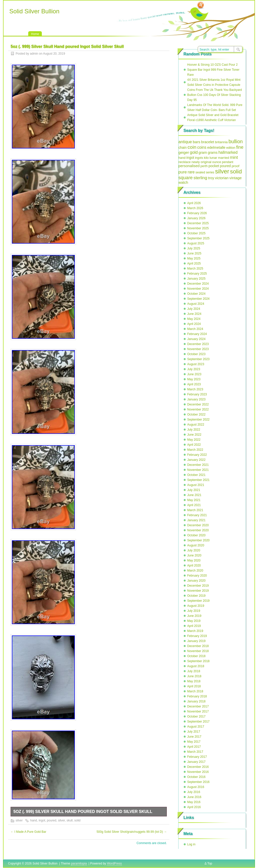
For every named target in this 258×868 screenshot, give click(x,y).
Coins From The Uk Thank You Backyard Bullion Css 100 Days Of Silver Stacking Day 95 (215, 95)
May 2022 (194, 440)
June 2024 (194, 314)
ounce (217, 162)
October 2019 (196, 596)
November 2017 (198, 711)
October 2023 (196, 354)
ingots (199, 158)
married (223, 158)
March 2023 (195, 389)
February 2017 (197, 757)
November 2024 (198, 289)
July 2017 (194, 732)
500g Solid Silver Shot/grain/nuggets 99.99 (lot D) (132, 832)
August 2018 (196, 666)
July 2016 (194, 792)
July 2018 (194, 671)
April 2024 (194, 324)
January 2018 (196, 701)
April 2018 (194, 686)
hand (34, 820)
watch (183, 182)
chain (183, 148)
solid (77, 820)
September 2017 (198, 722)
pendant (228, 162)
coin (192, 147)
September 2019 (198, 601)
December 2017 (198, 706)
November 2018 (198, 651)
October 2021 (196, 475)
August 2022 (196, 425)
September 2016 (198, 782)
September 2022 (198, 420)
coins (202, 147)
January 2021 (196, 520)
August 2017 (196, 727)
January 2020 (196, 581)
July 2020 (194, 550)
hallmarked (228, 152)
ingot (42, 820)
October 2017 (196, 716)
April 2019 (194, 626)
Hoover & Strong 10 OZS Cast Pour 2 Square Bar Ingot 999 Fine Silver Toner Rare (213, 70)
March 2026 (195, 208)
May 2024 (194, 319)
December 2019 (198, 586)
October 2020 (196, 535)
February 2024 (197, 334)
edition (231, 148)
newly (196, 162)
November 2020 (198, 530)
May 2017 (194, 742)
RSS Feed (201, 5)
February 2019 (197, 636)
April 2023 (194, 384)
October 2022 (196, 414)
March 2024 (195, 329)
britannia (221, 142)
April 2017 (194, 747)
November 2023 (198, 349)
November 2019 (198, 591)
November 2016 (198, 772)
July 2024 (194, 309)
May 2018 (194, 681)
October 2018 (196, 656)
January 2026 (196, 218)
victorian (222, 178)
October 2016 (196, 777)
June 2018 (194, 676)
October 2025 (196, 233)
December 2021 (198, 465)
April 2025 (194, 263)
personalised (189, 166)
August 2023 (196, 364)
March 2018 (195, 691)
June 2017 (194, 737)
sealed (200, 172)
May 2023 (194, 379)
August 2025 (196, 243)
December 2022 (198, 404)
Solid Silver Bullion (34, 11)
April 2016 (194, 807)
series (210, 172)
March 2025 (195, 269)
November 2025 (198, 228)
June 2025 (194, 253)
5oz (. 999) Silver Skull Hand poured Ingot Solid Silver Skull (83, 812)
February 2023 (197, 394)
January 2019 (196, 641)
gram (203, 153)
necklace (185, 162)
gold (194, 152)
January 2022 (196, 460)
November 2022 (198, 409)
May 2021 (194, 500)
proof (235, 166)
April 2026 (194, 203)
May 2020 (194, 560)
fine (240, 147)
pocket (214, 166)
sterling (200, 178)
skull (70, 820)
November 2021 (198, 470)
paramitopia (79, 863)
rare (191, 172)
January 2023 (196, 399)
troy (211, 178)
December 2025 (198, 223)
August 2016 (196, 787)
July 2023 (194, 369)
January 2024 (196, 339)
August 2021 (196, 485)
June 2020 (194, 555)
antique (185, 142)
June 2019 (194, 616)
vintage (235, 178)
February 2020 (197, 576)
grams (213, 153)
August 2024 (196, 304)
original (206, 162)
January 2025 (196, 279)
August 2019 (196, 606)
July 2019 (194, 611)
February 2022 (197, 455)
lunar (213, 158)
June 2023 (194, 374)
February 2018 (197, 696)
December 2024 (198, 284)
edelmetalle (216, 147)
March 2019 (195, 631)
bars (197, 142)
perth (204, 166)
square (186, 178)
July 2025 (194, 248)
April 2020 (194, 565)
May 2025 (194, 258)
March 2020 (195, 571)
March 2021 (195, 510)
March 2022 (195, 450)
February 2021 (197, 515)
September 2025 (198, 238)
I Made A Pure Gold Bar (28, 832)
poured (52, 820)
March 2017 (195, 752)
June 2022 (194, 435)
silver (19, 820)
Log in (191, 844)
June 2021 (194, 495)
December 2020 (198, 525)
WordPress (114, 863)
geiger (184, 152)
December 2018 (198, 646)
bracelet (208, 142)
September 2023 (198, 359)
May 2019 (194, 621)
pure (183, 172)
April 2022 (194, 445)
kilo (206, 158)
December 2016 (198, 767)
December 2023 (198, 344)
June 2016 (194, 797)
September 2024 (198, 299)
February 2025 (197, 274)
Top (210, 863)
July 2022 (194, 430)
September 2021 (198, 480)
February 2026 (197, 213)
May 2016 (194, 802)
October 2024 (196, 294)
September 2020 (198, 540)
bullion (236, 141)
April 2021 (194, 505)
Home (35, 34)
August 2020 (196, 545)
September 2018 (198, 661)
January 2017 (196, 762)
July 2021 (194, 490)
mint (234, 157)
